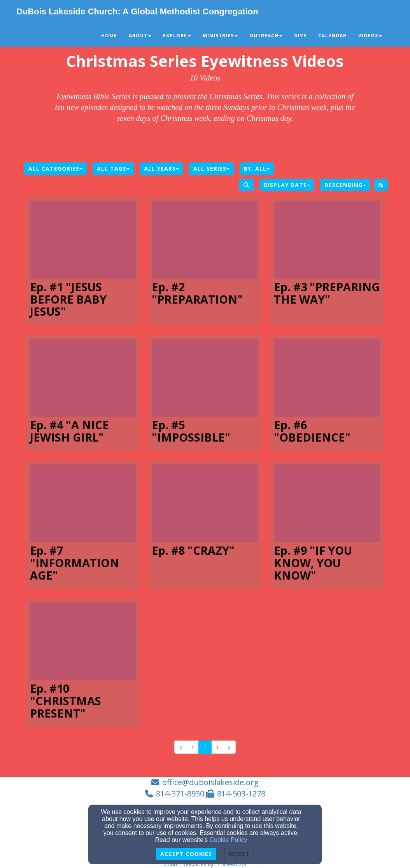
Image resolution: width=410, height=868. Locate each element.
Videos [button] (370, 36)
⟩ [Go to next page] (217, 747)
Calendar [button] (332, 36)
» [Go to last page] (229, 747)
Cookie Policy (229, 840)
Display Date (287, 185)
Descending (345, 185)
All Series (211, 169)
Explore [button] (177, 36)
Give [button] (300, 36)
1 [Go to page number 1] (205, 747)
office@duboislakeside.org (210, 782)
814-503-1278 (241, 794)
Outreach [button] (266, 36)
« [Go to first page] (181, 747)
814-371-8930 (180, 794)
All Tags (113, 169)
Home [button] (109, 36)
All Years (161, 169)
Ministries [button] (220, 36)
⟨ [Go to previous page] (193, 747)
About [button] (140, 36)
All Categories (55, 169)
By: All (257, 169)
